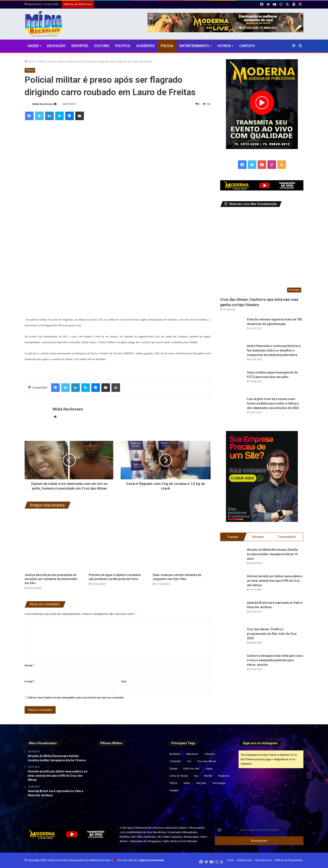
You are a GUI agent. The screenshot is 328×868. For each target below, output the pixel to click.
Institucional (244, 860)
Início (30, 61)
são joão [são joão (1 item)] (201, 783)
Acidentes (145, 46)
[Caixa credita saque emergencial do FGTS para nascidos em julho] (232, 382)
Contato (247, 46)
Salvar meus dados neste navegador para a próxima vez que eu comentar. (76, 697)
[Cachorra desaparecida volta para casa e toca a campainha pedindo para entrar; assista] (232, 665)
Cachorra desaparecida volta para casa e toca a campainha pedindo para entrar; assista (275, 660)
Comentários (287, 537)
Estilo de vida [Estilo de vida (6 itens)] (191, 769)
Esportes (80, 46)
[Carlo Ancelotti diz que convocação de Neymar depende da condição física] (128, 805)
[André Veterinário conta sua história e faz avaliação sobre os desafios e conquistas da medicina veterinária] (232, 356)
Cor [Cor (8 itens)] (189, 761)
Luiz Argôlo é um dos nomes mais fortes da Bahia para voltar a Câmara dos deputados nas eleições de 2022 (273, 403)
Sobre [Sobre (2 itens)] (187, 783)
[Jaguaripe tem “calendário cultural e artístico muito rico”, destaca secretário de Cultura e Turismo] (151, 783)
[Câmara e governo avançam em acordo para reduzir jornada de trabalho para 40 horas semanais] (106, 761)
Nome (30, 665)
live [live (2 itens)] (196, 776)
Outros (224, 46)
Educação (56, 46)
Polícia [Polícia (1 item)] (173, 783)
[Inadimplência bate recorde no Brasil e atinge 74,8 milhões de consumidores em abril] (151, 761)
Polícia (167, 46)
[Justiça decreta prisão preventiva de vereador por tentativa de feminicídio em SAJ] (53, 542)
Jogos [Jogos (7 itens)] (209, 769)
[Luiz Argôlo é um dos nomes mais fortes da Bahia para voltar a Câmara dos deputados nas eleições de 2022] (232, 409)
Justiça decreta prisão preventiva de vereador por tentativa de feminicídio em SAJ (51, 579)
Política (123, 46)
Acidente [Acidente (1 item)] (175, 754)
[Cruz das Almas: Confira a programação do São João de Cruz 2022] (232, 639)
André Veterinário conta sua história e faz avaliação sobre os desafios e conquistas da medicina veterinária (274, 350)
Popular (233, 537)
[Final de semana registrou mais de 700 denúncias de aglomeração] (232, 329)
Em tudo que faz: (141, 860)
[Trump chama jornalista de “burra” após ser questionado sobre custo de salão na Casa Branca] (106, 783)
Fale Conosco (263, 860)
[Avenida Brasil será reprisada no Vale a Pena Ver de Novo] (232, 612)
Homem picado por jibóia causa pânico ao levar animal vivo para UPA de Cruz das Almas (275, 581)
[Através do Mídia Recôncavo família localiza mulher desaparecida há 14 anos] (232, 559)
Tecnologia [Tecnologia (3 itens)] (219, 783)
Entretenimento (194, 46)
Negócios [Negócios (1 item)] (224, 776)
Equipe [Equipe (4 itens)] (173, 769)
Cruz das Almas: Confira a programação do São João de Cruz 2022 (272, 634)
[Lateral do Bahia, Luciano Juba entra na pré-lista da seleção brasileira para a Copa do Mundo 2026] (106, 805)
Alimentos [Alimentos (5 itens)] (192, 754)
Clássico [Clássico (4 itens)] (210, 754)
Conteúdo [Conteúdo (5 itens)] (175, 761)
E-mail (30, 681)
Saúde (33, 46)
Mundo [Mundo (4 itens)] (208, 776)
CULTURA (102, 46)
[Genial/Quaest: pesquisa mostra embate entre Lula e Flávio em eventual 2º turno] (128, 783)
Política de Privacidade (288, 860)
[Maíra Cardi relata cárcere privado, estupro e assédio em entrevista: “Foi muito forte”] (128, 761)
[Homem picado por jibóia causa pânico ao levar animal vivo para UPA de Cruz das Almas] (232, 586)
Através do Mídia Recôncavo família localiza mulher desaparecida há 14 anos (272, 554)
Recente (258, 537)
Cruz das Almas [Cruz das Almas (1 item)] (207, 761)
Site (124, 681)
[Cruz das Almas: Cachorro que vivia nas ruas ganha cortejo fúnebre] (262, 253)
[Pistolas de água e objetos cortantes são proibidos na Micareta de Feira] (117, 542)
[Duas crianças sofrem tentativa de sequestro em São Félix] (182, 542)
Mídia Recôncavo (43, 104)
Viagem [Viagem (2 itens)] (174, 790)
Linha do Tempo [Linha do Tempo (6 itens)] (179, 776)
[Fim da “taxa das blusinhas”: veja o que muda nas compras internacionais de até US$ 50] (151, 805)
